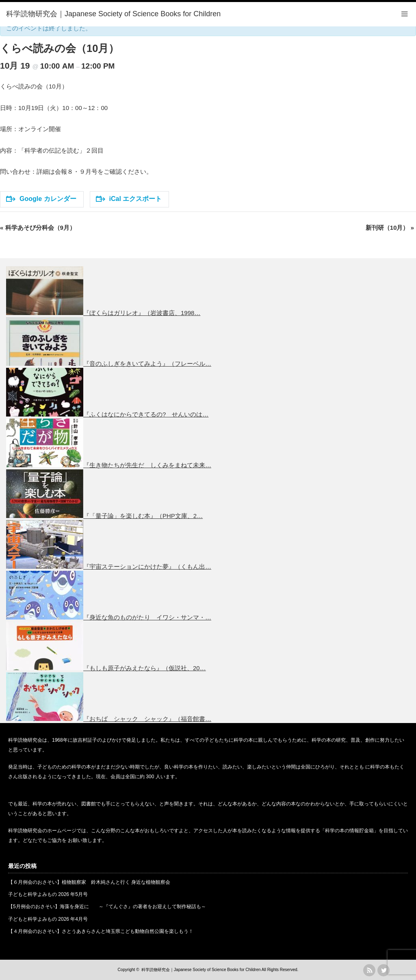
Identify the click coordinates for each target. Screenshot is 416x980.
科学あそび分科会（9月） (38, 228)
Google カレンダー (41, 199)
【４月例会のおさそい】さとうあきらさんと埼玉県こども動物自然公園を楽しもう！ (101, 931)
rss (369, 970)
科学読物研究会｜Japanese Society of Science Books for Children (201, 970)
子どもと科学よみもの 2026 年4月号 (48, 919)
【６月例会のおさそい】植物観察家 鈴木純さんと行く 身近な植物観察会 (89, 882)
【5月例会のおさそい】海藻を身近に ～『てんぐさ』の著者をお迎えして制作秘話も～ (107, 907)
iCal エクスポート (129, 199)
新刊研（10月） (390, 228)
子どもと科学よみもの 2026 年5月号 (48, 894)
